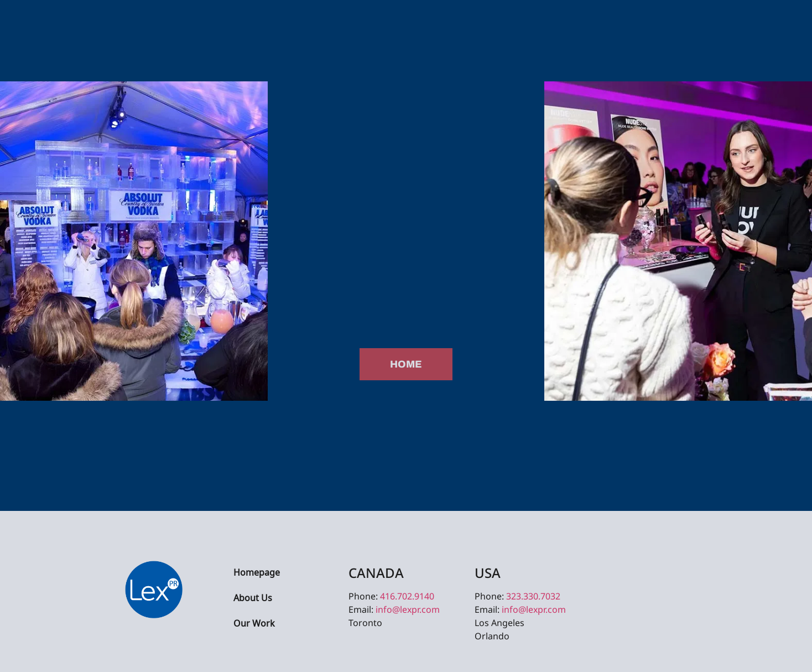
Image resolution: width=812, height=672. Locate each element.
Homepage (257, 573)
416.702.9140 (407, 596)
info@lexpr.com (408, 609)
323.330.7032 (533, 596)
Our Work (254, 624)
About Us (253, 599)
